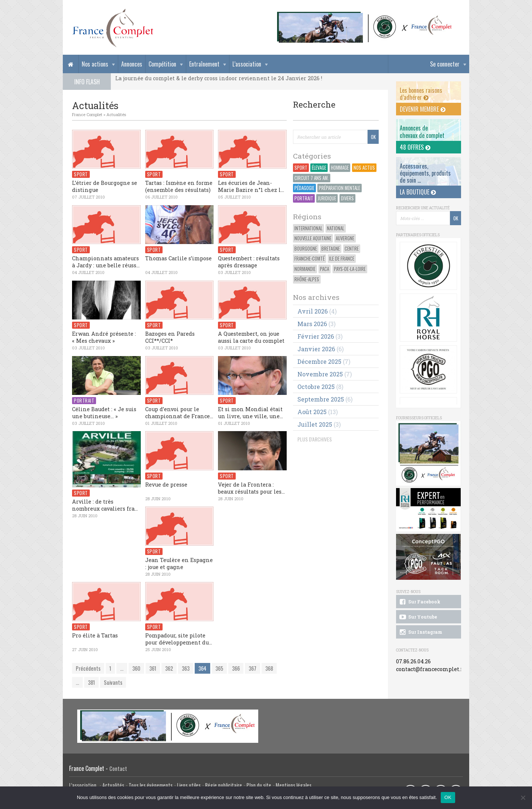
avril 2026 (313, 311)
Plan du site (259, 785)
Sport (301, 168)
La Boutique (418, 192)
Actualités (116, 114)
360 (136, 668)
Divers (347, 198)
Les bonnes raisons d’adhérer (421, 94)
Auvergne (345, 238)
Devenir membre (423, 109)
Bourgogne (306, 249)
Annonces (132, 64)
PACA (325, 269)
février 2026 (316, 336)
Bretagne (331, 249)
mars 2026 (312, 324)
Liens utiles (189, 785)
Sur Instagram (420, 632)
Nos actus (364, 168)
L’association (247, 64)
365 (219, 668)
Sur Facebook (419, 602)
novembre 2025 (320, 374)
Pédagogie (304, 188)
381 (91, 682)
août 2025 (312, 412)
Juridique (327, 198)
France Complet (87, 114)
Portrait (304, 198)
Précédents (88, 668)
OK (448, 797)
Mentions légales (294, 785)
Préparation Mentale (340, 188)
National (336, 228)
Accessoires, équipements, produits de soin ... (425, 173)
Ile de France (342, 259)
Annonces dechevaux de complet (422, 131)
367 (253, 668)
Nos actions (95, 64)
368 (269, 668)
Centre (352, 249)
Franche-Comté (310, 259)
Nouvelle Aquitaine (313, 238)
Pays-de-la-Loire (350, 269)
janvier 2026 (316, 349)
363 (186, 668)
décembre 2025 (319, 361)
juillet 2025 (315, 424)
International (308, 228)
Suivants (113, 682)
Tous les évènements (151, 785)
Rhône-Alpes (307, 279)
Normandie (305, 269)
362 (169, 668)
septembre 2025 (321, 399)
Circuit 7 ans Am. (312, 178)
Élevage (319, 168)
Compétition (162, 64)
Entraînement (204, 64)
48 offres (415, 147)
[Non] (523, 798)
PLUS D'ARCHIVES (315, 439)
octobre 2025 (316, 387)
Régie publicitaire (224, 785)
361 (153, 668)
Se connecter (445, 64)
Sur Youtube (418, 617)
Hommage (340, 168)
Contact (118, 769)
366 (236, 668)
